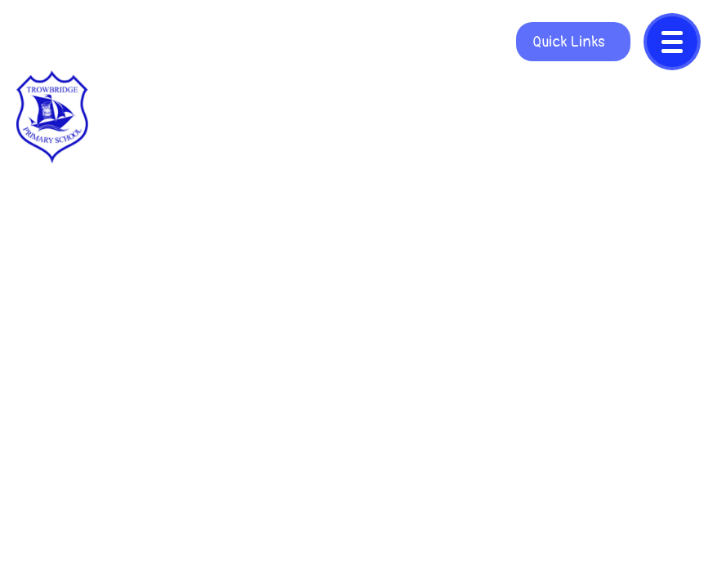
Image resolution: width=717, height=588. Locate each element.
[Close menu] (672, 42)
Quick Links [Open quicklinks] (568, 42)
